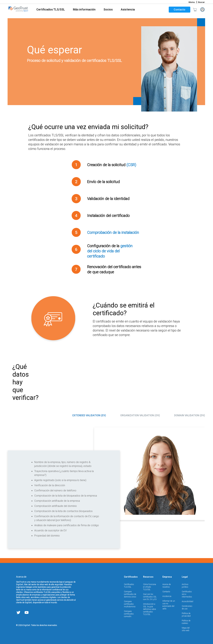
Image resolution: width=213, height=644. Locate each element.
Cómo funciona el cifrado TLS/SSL (150, 587)
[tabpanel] (106, 487)
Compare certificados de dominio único (130, 594)
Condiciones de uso (187, 607)
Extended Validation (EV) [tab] (89, 415)
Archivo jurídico (185, 586)
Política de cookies (186, 622)
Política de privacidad (186, 615)
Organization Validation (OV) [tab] (140, 415)
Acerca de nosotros (167, 586)
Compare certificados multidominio (130, 604)
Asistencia (167, 596)
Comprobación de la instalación (113, 232)
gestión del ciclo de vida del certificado (110, 251)
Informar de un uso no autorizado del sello (169, 605)
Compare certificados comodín (129, 614)
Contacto (180, 10)
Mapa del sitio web (186, 629)
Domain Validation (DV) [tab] (190, 415)
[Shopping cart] (195, 10)
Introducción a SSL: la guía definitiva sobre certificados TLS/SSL (150, 609)
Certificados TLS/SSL (129, 586)
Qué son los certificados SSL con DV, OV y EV (150, 597)
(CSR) (131, 165)
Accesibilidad (187, 601)
